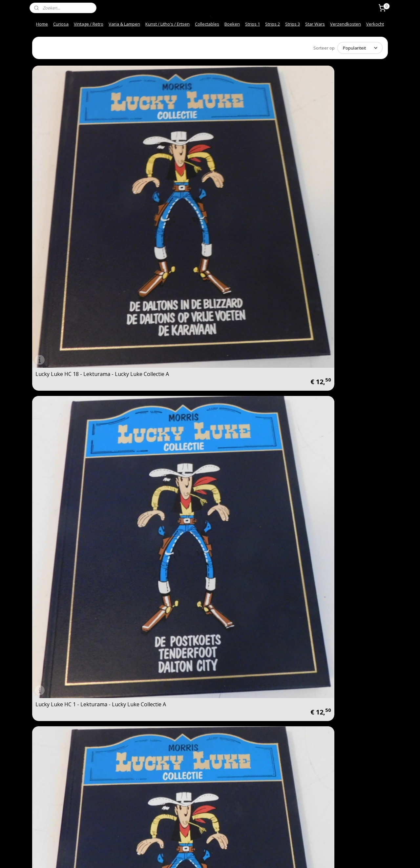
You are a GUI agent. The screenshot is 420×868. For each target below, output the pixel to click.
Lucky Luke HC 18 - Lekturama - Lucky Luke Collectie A (74, 154)
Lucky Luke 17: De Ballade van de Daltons (162, 380)
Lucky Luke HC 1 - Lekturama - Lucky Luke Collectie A (163, 154)
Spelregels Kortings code (131, 819)
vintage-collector (198, 763)
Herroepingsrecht (124, 792)
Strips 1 (252, 24)
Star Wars (315, 24)
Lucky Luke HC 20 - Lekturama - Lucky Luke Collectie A (74, 267)
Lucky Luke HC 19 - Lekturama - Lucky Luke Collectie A (165, 267)
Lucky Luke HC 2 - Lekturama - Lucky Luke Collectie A (253, 267)
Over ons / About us (54, 799)
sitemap (188, 856)
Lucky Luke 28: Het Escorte (68, 382)
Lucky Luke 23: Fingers (63, 609)
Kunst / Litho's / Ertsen (168, 24)
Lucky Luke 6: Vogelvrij (334, 609)
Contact (42, 778)
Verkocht (375, 24)
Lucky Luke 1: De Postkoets (159, 495)
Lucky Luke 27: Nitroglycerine (342, 269)
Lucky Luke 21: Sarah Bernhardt (332, 380)
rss (202, 856)
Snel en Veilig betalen (56, 785)
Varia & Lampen (124, 24)
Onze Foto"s (119, 806)
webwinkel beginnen (227, 856)
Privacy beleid (121, 799)
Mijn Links (116, 812)
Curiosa (61, 24)
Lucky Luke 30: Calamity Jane (71, 722)
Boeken (232, 24)
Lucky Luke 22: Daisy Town (68, 495)
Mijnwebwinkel (284, 856)
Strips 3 (293, 24)
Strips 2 (273, 24)
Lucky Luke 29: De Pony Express (155, 606)
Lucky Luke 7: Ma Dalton (246, 382)
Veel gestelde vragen (56, 792)
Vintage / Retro (89, 24)
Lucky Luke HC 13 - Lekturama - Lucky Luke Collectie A (255, 154)
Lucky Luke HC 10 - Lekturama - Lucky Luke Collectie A (345, 154)
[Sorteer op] (360, 47)
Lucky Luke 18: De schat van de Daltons (254, 493)
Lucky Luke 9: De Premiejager (252, 609)
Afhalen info (47, 806)
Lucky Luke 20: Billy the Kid (339, 495)
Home (42, 24)
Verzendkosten (346, 24)
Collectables (207, 24)
